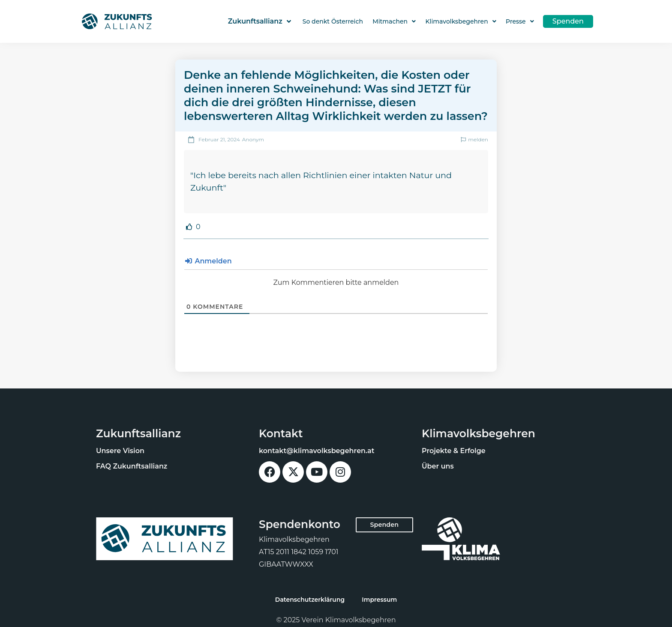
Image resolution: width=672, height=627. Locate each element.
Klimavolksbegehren (460, 21)
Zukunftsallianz (259, 21)
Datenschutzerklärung (310, 600)
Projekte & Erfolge (454, 451)
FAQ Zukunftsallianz (132, 466)
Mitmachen (394, 21)
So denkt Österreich (333, 21)
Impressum (379, 600)
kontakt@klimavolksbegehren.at (317, 451)
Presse (520, 21)
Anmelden (208, 261)
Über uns (438, 466)
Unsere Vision (120, 451)
